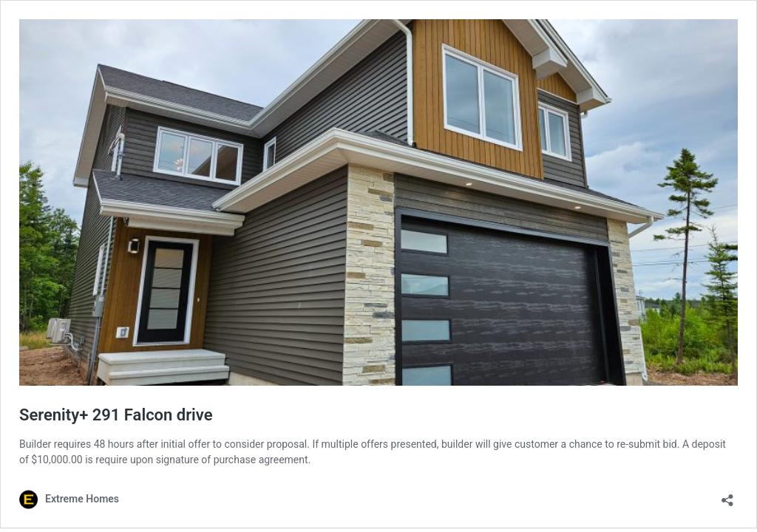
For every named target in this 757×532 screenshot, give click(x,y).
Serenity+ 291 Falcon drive (116, 415)
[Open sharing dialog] (727, 495)
